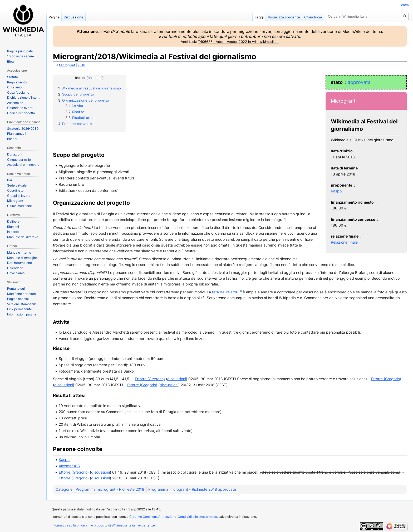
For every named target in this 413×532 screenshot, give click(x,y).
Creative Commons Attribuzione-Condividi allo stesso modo (173, 517)
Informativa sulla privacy (70, 525)
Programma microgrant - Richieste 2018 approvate (192, 489)
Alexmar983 (69, 466)
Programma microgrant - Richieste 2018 (110, 489)
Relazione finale (344, 242)
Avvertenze (146, 525)
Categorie (64, 489)
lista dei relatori (225, 292)
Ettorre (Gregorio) (150, 379)
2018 (81, 65)
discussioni (177, 379)
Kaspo (336, 191)
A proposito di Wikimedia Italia (113, 525)
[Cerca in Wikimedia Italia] (367, 16)
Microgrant (67, 65)
